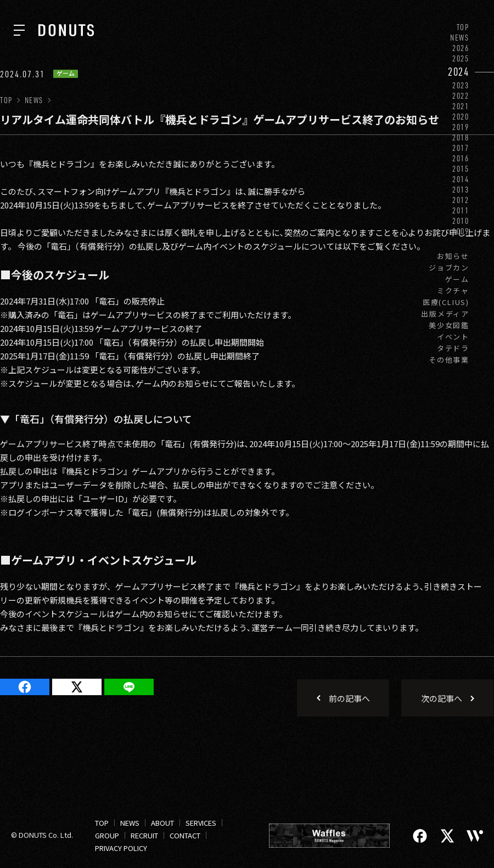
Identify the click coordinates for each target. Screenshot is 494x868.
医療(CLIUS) (446, 302)
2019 (461, 127)
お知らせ (453, 256)
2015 (461, 169)
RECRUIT (144, 835)
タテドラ (453, 348)
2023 (461, 85)
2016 (461, 158)
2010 (461, 221)
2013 (461, 190)
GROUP (107, 835)
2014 (461, 179)
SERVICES (201, 823)
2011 (461, 210)
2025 (461, 58)
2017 (461, 148)
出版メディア (445, 314)
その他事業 (449, 360)
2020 (461, 117)
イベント (453, 337)
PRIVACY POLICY (121, 848)
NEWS (460, 38)
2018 (461, 137)
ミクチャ (453, 291)
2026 (461, 48)
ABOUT (162, 823)
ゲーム (457, 279)
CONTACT (185, 835)
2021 (461, 106)
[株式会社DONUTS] (66, 30)
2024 (459, 72)
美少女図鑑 (449, 325)
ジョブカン (449, 267)
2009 (461, 231)
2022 (461, 96)
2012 (461, 200)
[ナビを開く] (19, 30)
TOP (463, 27)
